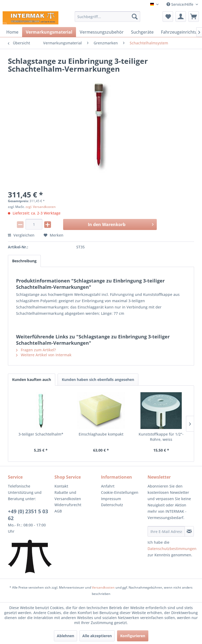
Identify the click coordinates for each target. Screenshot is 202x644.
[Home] (12, 32)
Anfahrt (108, 486)
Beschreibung (24, 261)
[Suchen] (135, 17)
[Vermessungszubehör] (102, 32)
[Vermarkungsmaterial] (49, 32)
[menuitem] (108, 17)
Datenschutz (112, 505)
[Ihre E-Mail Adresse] (166, 531)
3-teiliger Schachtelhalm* (41, 434)
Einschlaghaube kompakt (101, 434)
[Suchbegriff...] (108, 17)
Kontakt (61, 486)
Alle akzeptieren (97, 636)
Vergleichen (21, 235)
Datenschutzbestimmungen (172, 549)
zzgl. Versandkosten (41, 207)
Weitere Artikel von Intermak (44, 355)
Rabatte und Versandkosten (68, 496)
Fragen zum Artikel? (36, 350)
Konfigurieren (133, 636)
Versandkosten (103, 587)
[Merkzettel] (168, 17)
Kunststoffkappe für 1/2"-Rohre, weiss (161, 437)
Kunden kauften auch (32, 379)
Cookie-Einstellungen (120, 492)
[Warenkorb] (194, 17)
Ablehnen (65, 636)
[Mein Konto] (181, 17)
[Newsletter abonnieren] (189, 531)
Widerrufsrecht (68, 505)
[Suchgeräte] (142, 32)
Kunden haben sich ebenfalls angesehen (98, 379)
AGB (58, 511)
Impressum (111, 499)
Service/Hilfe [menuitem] (180, 4)
